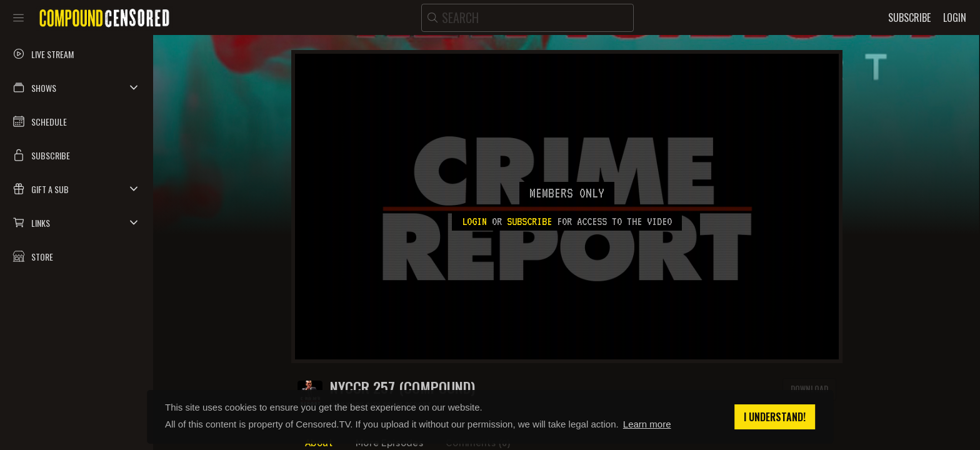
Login (474, 221)
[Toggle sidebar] (18, 17)
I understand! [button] (775, 417)
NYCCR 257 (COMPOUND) (402, 387)
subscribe (529, 221)
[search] (527, 18)
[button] (77, 87)
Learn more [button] (647, 424)
